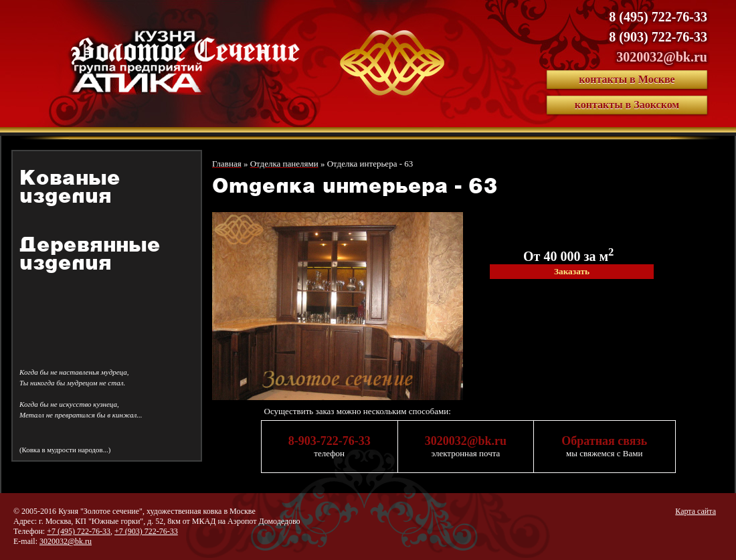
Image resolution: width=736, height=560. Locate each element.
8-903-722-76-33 (330, 441)
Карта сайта (696, 511)
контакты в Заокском (627, 105)
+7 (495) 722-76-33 (79, 531)
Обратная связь (604, 441)
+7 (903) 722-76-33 (146, 531)
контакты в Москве (627, 79)
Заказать (572, 271)
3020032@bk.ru (662, 57)
